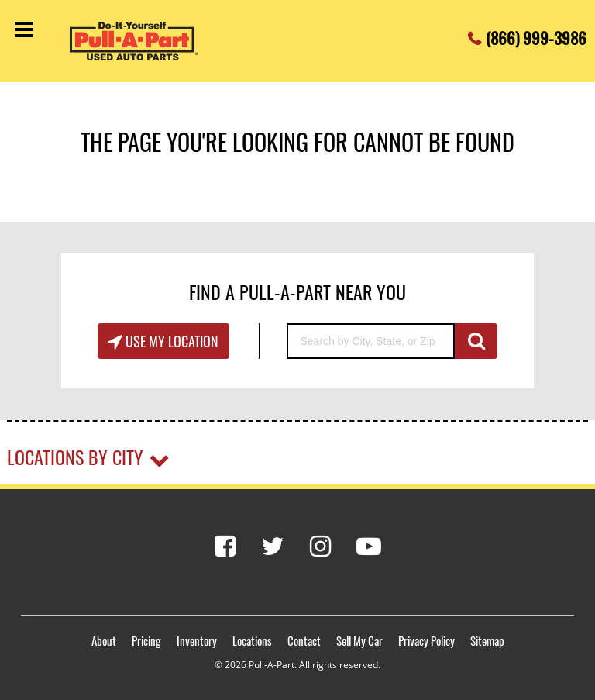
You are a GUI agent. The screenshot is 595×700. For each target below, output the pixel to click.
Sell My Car (359, 640)
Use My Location (170, 341)
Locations (252, 640)
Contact (304, 640)
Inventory (197, 640)
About (104, 640)
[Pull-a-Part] (147, 41)
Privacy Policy (426, 640)
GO (476, 341)
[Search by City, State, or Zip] (371, 341)
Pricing (146, 640)
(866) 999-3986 (536, 34)
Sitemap (487, 640)
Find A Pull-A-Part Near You (297, 291)
